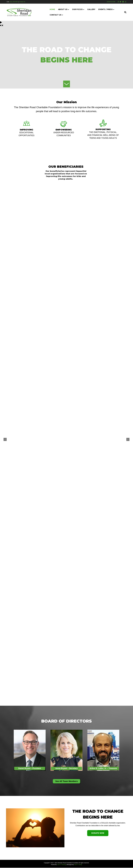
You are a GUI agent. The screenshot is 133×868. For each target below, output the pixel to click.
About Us (63, 9)
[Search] (125, 12)
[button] (98, 833)
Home (52, 9)
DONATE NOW (111, 2)
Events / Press (106, 9)
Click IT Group (78, 865)
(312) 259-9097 (14, 2)
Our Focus (77, 9)
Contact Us (22, 2)
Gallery (91, 9)
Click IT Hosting (61, 865)
